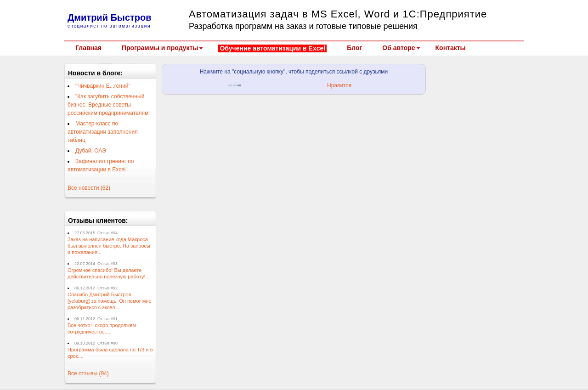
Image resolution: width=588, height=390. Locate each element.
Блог (354, 48)
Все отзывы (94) (88, 373)
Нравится (339, 85)
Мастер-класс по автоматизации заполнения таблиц (103, 132)
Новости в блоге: (95, 73)
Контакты (451, 48)
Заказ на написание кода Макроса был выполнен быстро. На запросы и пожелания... (109, 246)
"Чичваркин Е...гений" (103, 86)
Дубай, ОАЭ (91, 151)
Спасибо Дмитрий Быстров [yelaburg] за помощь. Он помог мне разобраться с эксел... (110, 301)
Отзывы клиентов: (98, 220)
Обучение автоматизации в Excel (272, 48)
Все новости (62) (89, 188)
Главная (88, 48)
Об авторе (399, 48)
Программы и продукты (160, 48)
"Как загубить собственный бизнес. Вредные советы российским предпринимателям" (109, 105)
